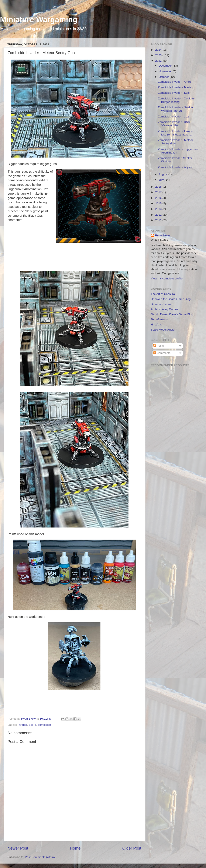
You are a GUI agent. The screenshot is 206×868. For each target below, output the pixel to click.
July (162, 180)
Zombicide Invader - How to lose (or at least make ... (176, 133)
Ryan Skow (163, 235)
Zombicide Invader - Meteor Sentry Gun (176, 142)
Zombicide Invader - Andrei (175, 82)
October (164, 77)
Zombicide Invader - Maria (175, 87)
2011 (159, 220)
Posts (159, 346)
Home (75, 848)
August (164, 174)
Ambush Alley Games (164, 309)
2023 (159, 55)
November (166, 71)
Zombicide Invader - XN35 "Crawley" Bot (175, 124)
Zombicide (44, 725)
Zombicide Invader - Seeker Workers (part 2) (176, 109)
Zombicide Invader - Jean (174, 117)
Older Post (132, 848)
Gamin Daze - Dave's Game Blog (172, 314)
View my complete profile (167, 278)
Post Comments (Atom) (40, 857)
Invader (22, 725)
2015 (159, 203)
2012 (159, 215)
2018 (159, 187)
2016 (159, 198)
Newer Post (18, 848)
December (166, 66)
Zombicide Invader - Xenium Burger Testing (176, 100)
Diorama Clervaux (162, 304)
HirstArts (156, 324)
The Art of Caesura (163, 294)
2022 (159, 61)
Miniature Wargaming (39, 20)
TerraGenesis (159, 319)
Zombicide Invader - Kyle (174, 93)
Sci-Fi (32, 725)
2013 (159, 209)
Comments (162, 353)
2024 (159, 50)
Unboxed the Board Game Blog (171, 299)
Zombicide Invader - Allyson (176, 167)
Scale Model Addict (163, 330)
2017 (159, 192)
